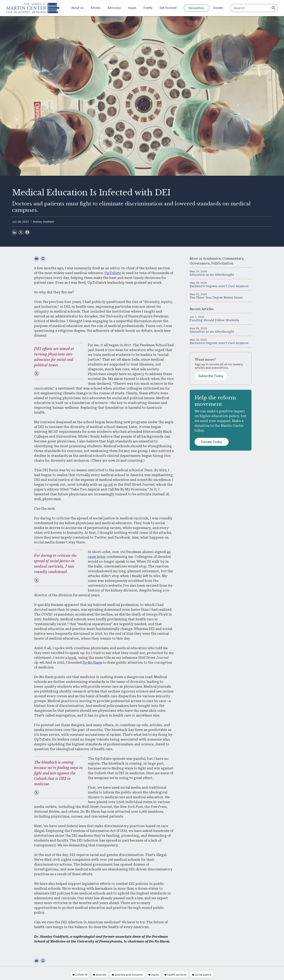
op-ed (108, 485)
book (72, 658)
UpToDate (113, 273)
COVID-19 (81, 975)
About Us (77, 8)
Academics (212, 259)
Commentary (233, 259)
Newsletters (197, 8)
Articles (95, 8)
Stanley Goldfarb (43, 222)
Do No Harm (92, 663)
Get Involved (168, 8)
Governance (200, 263)
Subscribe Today (211, 376)
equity (155, 975)
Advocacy (114, 8)
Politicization (222, 263)
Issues (132, 8)
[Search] (274, 8)
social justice (203, 975)
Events (148, 8)
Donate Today (212, 442)
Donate (218, 8)
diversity (101, 975)
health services (177, 975)
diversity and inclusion (129, 975)
